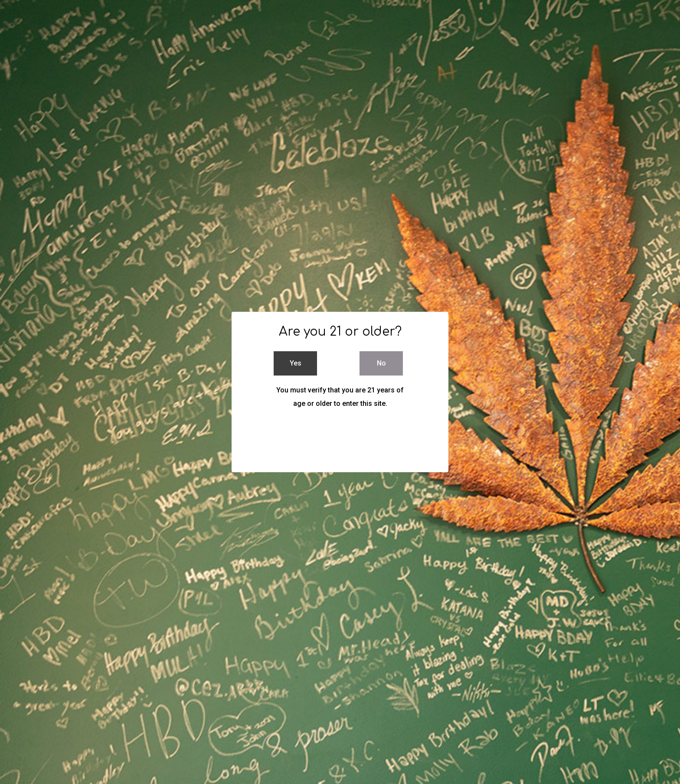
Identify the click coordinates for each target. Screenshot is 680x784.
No (381, 363)
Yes (296, 363)
